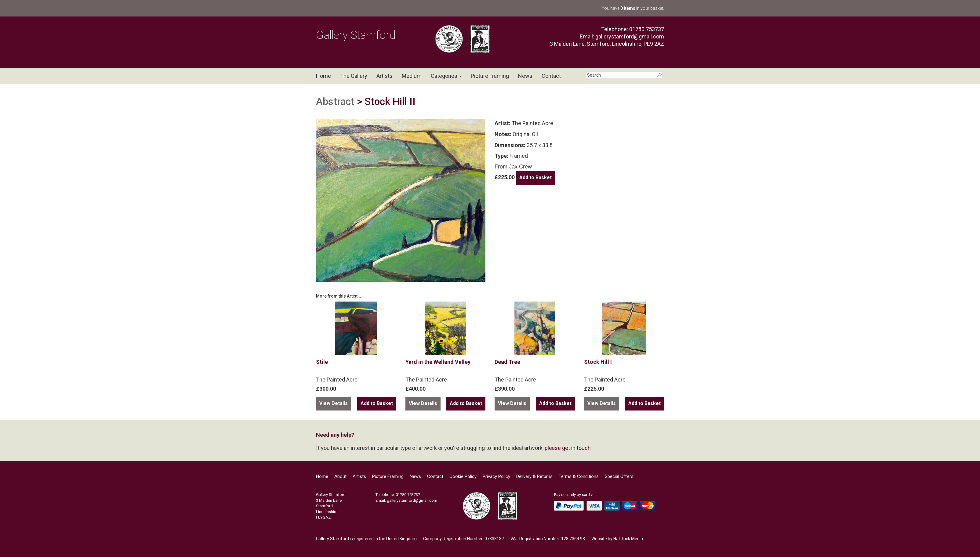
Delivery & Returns (534, 476)
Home (323, 76)
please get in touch (568, 448)
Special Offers (619, 476)
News (525, 76)
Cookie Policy (463, 476)
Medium (412, 76)
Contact (551, 76)
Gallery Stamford (356, 35)
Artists (385, 76)
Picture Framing (490, 76)
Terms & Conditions (579, 476)
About (340, 476)
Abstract (335, 101)
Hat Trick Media (628, 539)
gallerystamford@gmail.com (630, 36)
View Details (334, 403)
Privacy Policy (496, 476)
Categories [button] (446, 76)
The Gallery (354, 76)
